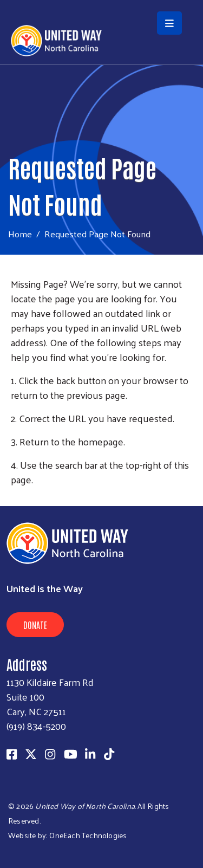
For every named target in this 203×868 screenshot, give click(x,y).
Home (20, 234)
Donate (35, 625)
